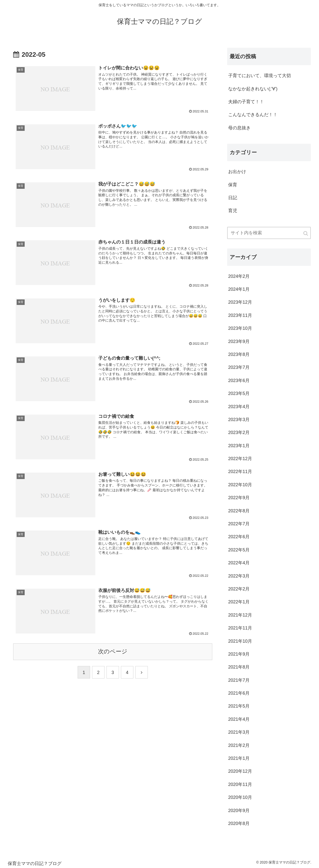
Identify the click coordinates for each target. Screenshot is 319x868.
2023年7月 (239, 367)
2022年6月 (239, 537)
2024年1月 (239, 289)
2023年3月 (239, 420)
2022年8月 (239, 511)
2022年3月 (239, 576)
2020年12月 (240, 771)
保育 (233, 185)
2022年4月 (239, 563)
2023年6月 (239, 381)
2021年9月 (239, 654)
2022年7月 (239, 524)
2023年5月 (239, 393)
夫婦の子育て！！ (246, 102)
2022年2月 (239, 589)
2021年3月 (239, 732)
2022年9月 (239, 498)
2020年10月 (240, 797)
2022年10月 (240, 485)
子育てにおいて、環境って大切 (260, 76)
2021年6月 (239, 693)
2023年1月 (239, 446)
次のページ (113, 651)
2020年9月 (239, 811)
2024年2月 (239, 276)
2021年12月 (240, 615)
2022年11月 (240, 472)
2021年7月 (239, 680)
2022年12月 (240, 459)
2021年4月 (239, 719)
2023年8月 (239, 354)
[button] (306, 233)
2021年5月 (239, 706)
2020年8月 (239, 823)
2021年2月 (239, 745)
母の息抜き (239, 128)
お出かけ (237, 172)
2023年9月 (239, 341)
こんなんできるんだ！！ (253, 115)
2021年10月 (240, 641)
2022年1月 (239, 602)
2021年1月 (239, 758)
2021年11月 (240, 628)
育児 (233, 211)
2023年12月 (240, 302)
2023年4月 (239, 407)
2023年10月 (240, 328)
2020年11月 (240, 784)
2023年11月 (240, 315)
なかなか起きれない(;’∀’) (253, 89)
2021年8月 (239, 667)
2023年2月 (239, 433)
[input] (269, 233)
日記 (233, 198)
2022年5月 (239, 550)
